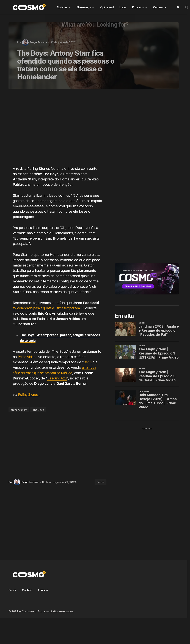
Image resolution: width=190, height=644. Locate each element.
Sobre (12, 590)
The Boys (38, 409)
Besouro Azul (58, 378)
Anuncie (43, 590)
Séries (100, 482)
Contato (27, 590)
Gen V (89, 362)
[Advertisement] (51, 130)
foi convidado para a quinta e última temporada (50, 308)
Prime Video (27, 357)
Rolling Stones (29, 394)
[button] (178, 7)
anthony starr (19, 409)
